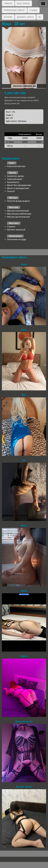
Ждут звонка (23, 3)
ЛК (40, 17)
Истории (8, 17)
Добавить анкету (25, 17)
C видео (33, 10)
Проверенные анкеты (14, 10)
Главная (8, 3)
